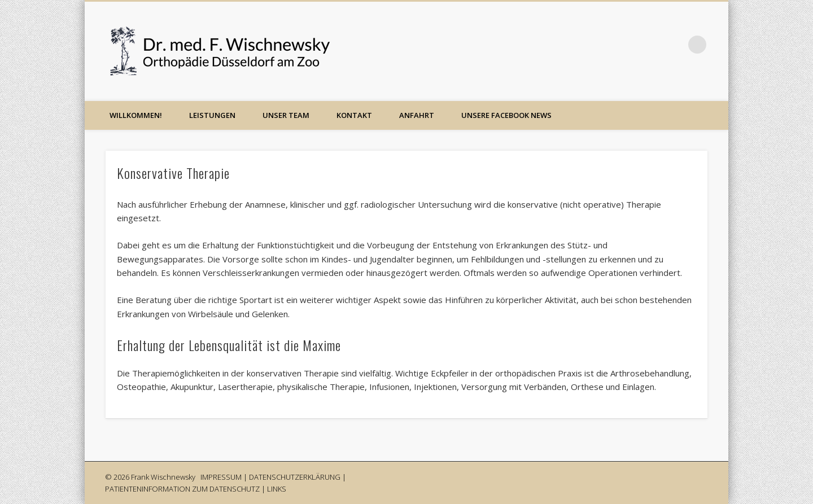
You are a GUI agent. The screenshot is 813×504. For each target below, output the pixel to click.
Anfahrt (417, 115)
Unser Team (286, 115)
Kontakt (354, 115)
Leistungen (212, 115)
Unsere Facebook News (506, 115)
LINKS (277, 489)
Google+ (674, 45)
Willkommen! (136, 115)
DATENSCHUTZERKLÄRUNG (295, 477)
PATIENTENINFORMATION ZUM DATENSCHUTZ (182, 489)
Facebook (651, 45)
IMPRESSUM (221, 477)
